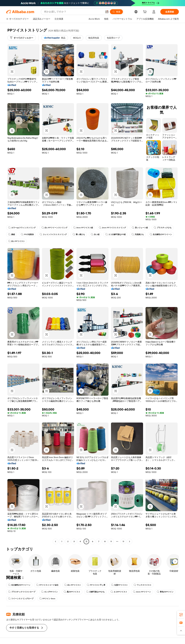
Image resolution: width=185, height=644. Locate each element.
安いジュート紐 (140, 228)
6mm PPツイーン (142, 592)
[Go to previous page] (55, 541)
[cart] (145, 12)
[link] (181, 615)
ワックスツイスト (143, 585)
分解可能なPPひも (95, 592)
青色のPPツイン (165, 592)
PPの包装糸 (27, 234)
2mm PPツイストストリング (112, 228)
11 (123, 541)
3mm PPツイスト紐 (83, 228)
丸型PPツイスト (119, 585)
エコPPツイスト (119, 592)
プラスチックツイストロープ (22, 592)
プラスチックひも (163, 228)
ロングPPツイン (49, 592)
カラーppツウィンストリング (22, 228)
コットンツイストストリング (53, 234)
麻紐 (12, 234)
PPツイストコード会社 (47, 585)
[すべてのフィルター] (22, 38)
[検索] (116, 12)
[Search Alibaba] (73, 12)
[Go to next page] (129, 541)
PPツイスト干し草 (96, 585)
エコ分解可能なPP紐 (115, 234)
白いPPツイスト (16, 241)
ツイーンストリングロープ (21, 599)
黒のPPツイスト (72, 592)
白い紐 (95, 234)
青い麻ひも (79, 234)
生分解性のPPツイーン (161, 234)
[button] (107, 12)
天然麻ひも (138, 234)
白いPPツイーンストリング (54, 228)
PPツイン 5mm (47, 599)
